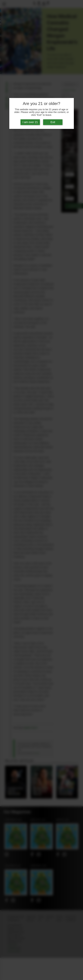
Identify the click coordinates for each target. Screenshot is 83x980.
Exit (53, 122)
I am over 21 (30, 122)
